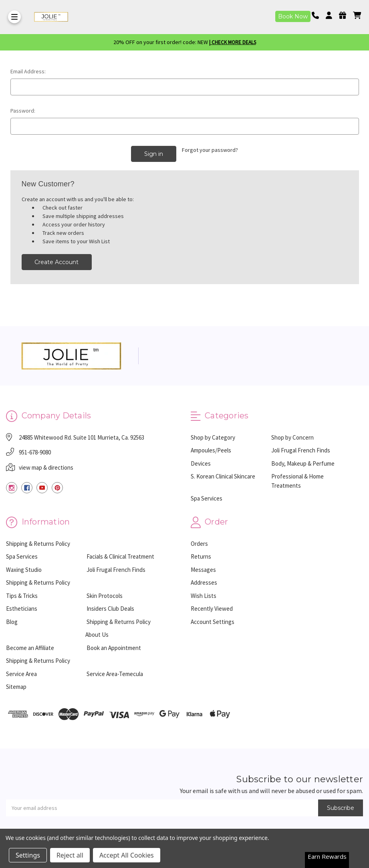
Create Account (56, 262)
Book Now (293, 16)
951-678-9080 (35, 452)
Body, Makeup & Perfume (303, 463)
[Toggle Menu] (14, 17)
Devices (201, 463)
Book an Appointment (114, 647)
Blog (12, 621)
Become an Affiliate (30, 647)
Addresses (204, 582)
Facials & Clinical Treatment (120, 556)
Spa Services (207, 498)
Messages (203, 569)
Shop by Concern (292, 437)
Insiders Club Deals (110, 609)
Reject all (70, 855)
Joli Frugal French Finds (301, 450)
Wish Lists (204, 595)
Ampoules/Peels (211, 450)
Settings (28, 855)
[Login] (332, 15)
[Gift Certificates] (345, 15)
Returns (201, 556)
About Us (97, 635)
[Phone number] (318, 15)
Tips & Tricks (22, 595)
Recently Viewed (212, 609)
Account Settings (213, 621)
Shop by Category (213, 437)
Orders (199, 543)
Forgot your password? (210, 150)
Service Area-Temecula (115, 673)
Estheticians (22, 609)
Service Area (21, 673)
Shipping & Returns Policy (38, 543)
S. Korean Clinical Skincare (223, 476)
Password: (23, 111)
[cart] (357, 15)
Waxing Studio (24, 569)
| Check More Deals (233, 42)
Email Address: (28, 71)
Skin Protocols (105, 595)
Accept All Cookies (127, 855)
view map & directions (46, 467)
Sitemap (16, 687)
